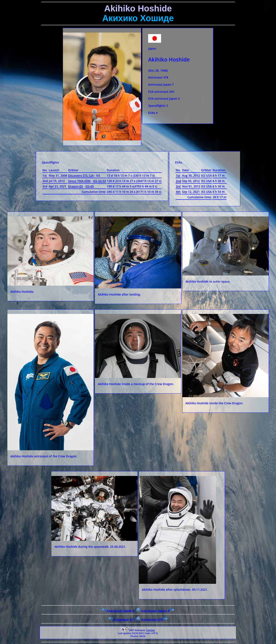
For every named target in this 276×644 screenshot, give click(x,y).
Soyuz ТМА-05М (79, 181)
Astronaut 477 (122, 620)
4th (178, 192)
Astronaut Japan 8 (158, 611)
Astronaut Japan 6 (118, 611)
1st (178, 176)
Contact (151, 630)
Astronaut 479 (154, 620)
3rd (178, 186)
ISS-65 (90, 186)
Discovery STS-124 (81, 176)
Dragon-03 (76, 186)
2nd (178, 181)
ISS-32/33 (99, 181)
